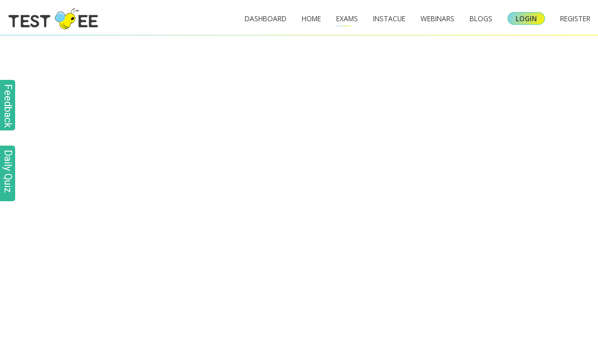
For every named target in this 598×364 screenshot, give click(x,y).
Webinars (438, 18)
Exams (347, 18)
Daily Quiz (8, 171)
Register (575, 18)
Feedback (8, 106)
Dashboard (266, 18)
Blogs (481, 18)
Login (526, 18)
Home (311, 18)
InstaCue (389, 18)
